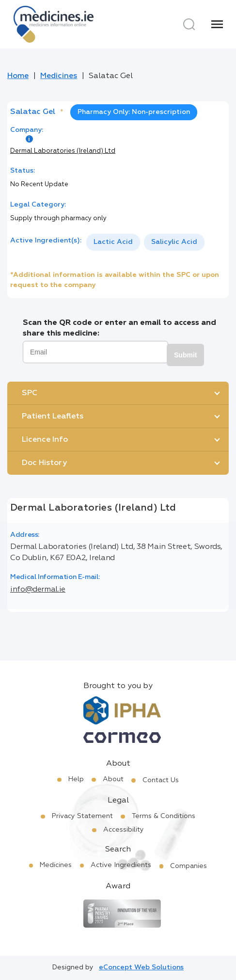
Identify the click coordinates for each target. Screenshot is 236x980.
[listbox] (145, 242)
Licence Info (45, 440)
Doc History (44, 463)
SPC (30, 393)
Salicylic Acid (174, 242)
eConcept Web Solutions (141, 967)
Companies (189, 866)
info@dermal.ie (38, 590)
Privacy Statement (82, 816)
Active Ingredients (121, 865)
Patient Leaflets (53, 417)
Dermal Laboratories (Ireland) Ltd (63, 151)
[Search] (189, 24)
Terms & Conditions (164, 816)
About (113, 779)
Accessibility (124, 830)
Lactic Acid (113, 242)
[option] (113, 242)
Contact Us (161, 780)
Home (18, 76)
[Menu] (217, 24)
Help (76, 779)
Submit (185, 355)
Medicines (59, 76)
